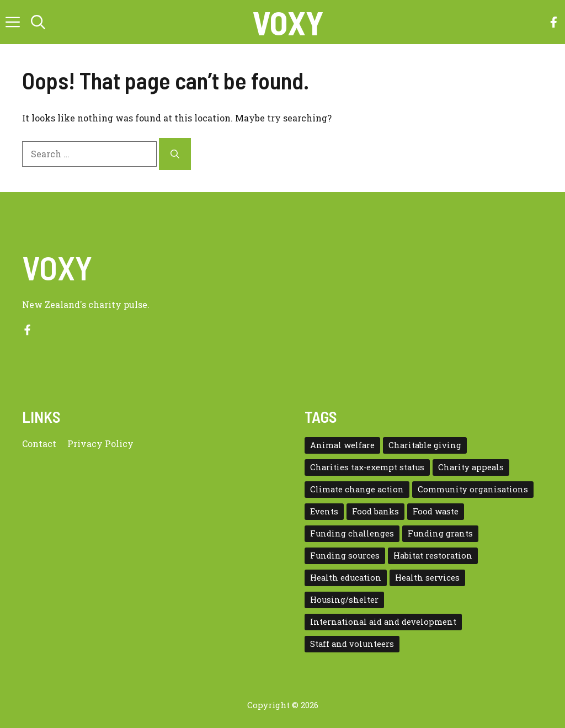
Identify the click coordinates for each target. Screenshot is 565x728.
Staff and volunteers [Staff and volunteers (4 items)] (352, 644)
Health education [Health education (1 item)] (346, 578)
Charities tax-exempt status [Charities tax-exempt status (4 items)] (367, 467)
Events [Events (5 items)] (324, 511)
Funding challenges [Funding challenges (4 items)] (352, 533)
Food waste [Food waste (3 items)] (436, 511)
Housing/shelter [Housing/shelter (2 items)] (344, 600)
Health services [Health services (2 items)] (427, 578)
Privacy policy (100, 443)
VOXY (288, 22)
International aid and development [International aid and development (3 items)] (383, 622)
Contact (39, 443)
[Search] (175, 154)
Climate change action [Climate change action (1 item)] (357, 489)
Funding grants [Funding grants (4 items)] (440, 533)
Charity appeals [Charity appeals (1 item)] (471, 467)
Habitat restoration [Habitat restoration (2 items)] (433, 556)
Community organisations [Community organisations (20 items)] (473, 489)
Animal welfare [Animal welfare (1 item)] (342, 445)
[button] (38, 22)
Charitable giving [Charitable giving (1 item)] (425, 445)
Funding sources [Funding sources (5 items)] (345, 556)
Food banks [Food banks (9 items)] (375, 511)
